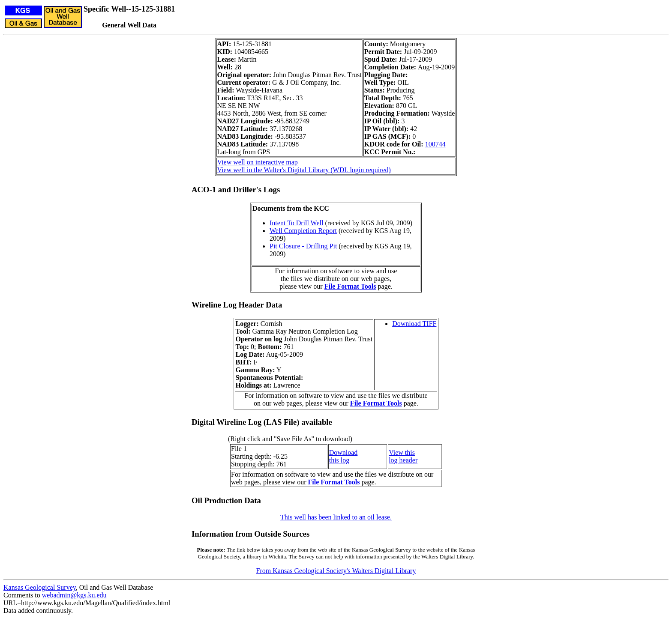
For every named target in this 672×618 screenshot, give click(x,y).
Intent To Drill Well (296, 223)
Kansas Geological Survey (40, 587)
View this (402, 452)
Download (343, 452)
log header (403, 460)
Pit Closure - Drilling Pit (303, 246)
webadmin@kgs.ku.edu (74, 595)
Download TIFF (414, 324)
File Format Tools (350, 286)
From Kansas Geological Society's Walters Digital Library (336, 571)
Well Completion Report (303, 231)
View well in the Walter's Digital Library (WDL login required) (304, 170)
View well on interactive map (258, 162)
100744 (435, 144)
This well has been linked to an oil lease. (336, 517)
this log (339, 460)
